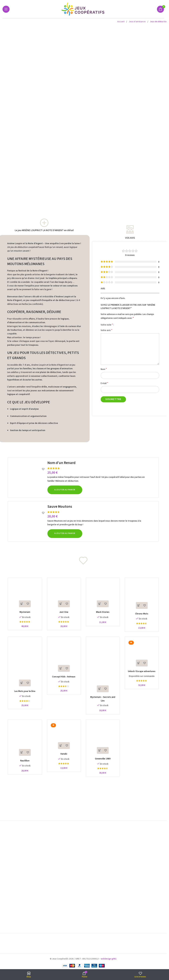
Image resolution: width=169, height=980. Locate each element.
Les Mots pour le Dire (25, 691)
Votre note (107, 325)
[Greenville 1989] (103, 739)
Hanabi (64, 754)
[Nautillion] (25, 740)
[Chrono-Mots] (142, 595)
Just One (64, 612)
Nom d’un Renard (61, 463)
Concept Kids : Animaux (64, 677)
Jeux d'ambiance (137, 22)
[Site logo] (83, 9)
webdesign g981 (109, 959)
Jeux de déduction (159, 22)
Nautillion (25, 761)
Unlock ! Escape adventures (142, 671)
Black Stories (103, 612)
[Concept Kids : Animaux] (64, 657)
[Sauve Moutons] (28, 521)
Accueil (121, 22)
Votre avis (107, 330)
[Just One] (64, 595)
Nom (104, 369)
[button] (65, 490)
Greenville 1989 (103, 759)
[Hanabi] (64, 736)
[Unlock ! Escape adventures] (142, 654)
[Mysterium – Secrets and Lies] (103, 667)
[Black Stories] (103, 595)
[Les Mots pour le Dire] (25, 664)
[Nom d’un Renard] (28, 477)
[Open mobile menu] (6, 9)
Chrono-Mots (142, 614)
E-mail (104, 383)
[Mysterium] (25, 595)
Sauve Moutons (60, 507)
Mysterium (25, 612)
